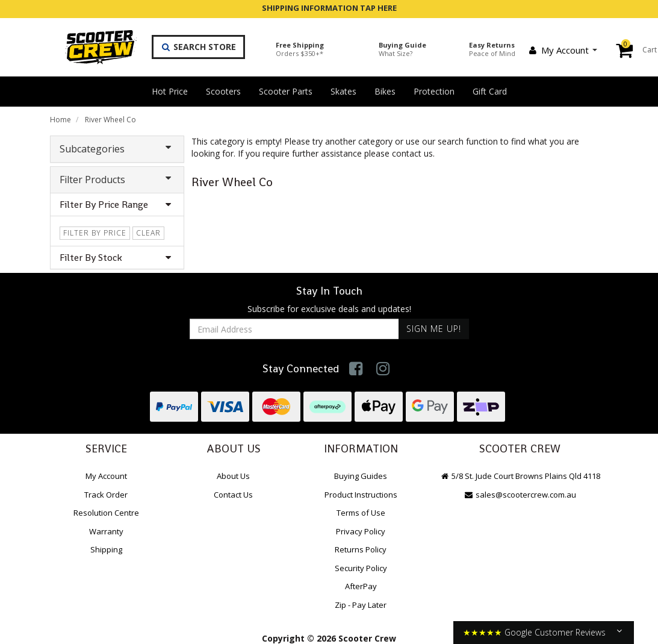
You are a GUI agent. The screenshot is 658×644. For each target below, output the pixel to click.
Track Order (106, 495)
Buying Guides (361, 476)
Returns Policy (361, 549)
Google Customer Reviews (555, 632)
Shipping (106, 549)
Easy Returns (492, 49)
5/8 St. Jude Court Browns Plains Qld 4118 (520, 476)
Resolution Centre (106, 513)
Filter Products (117, 180)
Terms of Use (361, 513)
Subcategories (117, 149)
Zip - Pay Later (361, 605)
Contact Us (233, 495)
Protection (434, 91)
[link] (356, 368)
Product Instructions (361, 495)
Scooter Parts (286, 91)
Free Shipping (300, 49)
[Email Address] (294, 329)
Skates (343, 91)
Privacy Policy (361, 531)
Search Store (199, 47)
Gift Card (490, 91)
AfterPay (361, 586)
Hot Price (170, 91)
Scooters (223, 91)
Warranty (106, 531)
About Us (233, 476)
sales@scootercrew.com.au (520, 495)
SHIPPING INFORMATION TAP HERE (329, 8)
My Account (562, 50)
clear (148, 233)
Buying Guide (402, 49)
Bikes (385, 91)
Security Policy (361, 568)
